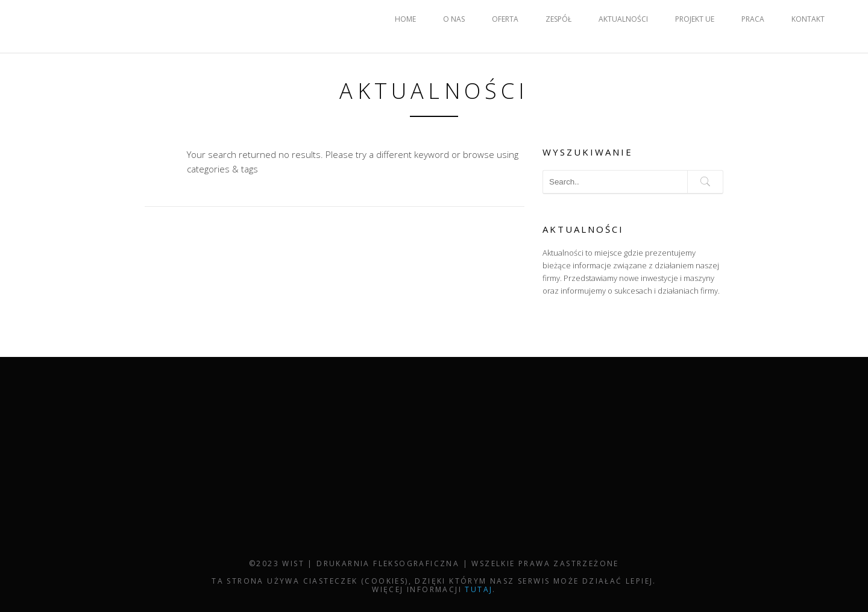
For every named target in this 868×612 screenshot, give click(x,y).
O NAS (454, 19)
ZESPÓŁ (558, 19)
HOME (405, 19)
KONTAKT (808, 19)
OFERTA (505, 19)
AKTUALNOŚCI (623, 19)
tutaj (479, 589)
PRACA (753, 19)
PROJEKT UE (695, 19)
